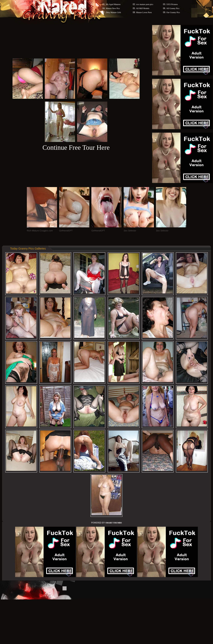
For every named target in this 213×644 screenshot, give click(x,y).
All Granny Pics (173, 8)
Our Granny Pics (173, 12)
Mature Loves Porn (144, 12)
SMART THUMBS (114, 523)
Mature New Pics (113, 8)
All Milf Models (143, 8)
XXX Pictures (172, 4)
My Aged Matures (113, 4)
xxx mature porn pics (145, 4)
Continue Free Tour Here (76, 147)
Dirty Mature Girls (113, 12)
